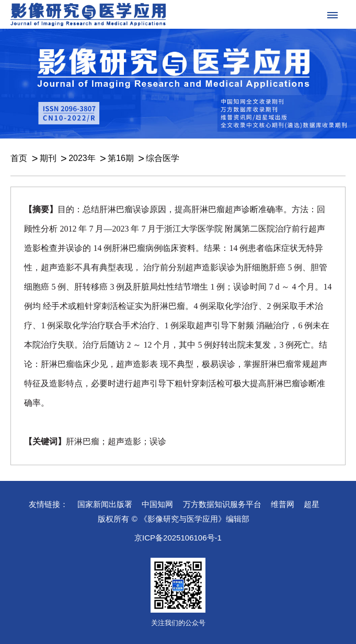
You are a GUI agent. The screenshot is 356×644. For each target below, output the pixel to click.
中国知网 (157, 504)
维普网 (283, 504)
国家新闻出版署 (105, 504)
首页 (19, 158)
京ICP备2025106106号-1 (178, 538)
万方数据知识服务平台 (222, 504)
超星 (312, 504)
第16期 (121, 158)
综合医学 (163, 158)
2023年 (82, 158)
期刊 (48, 158)
